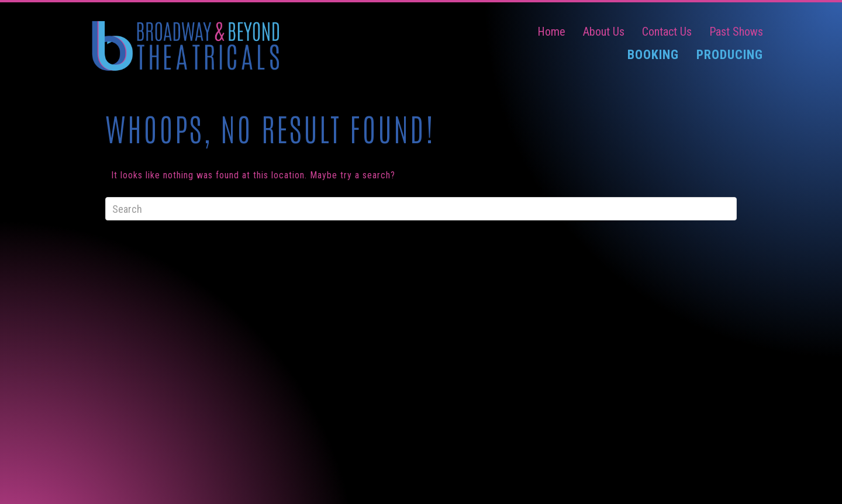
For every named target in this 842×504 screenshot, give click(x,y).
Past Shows (736, 32)
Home (551, 32)
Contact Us (667, 32)
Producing (730, 55)
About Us (604, 32)
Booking (653, 55)
